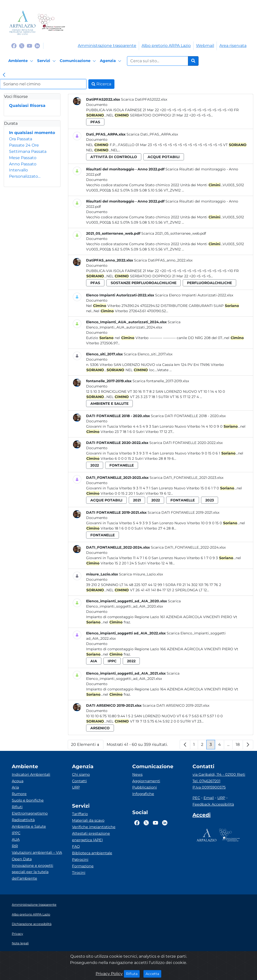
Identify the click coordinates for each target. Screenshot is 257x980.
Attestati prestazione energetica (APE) (91, 837)
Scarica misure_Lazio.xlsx (141, 574)
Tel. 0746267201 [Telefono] (206, 781)
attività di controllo (114, 157)
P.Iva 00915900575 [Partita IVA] (209, 787)
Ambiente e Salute (29, 826)
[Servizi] (47, 61)
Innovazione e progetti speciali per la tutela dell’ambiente (33, 872)
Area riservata (233, 46)
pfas (95, 122)
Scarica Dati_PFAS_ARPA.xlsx (152, 134)
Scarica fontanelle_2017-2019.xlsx (161, 381)
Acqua (18, 781)
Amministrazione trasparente (107, 46)
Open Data (22, 859)
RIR (15, 846)
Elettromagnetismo (30, 813)
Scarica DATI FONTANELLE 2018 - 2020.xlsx (188, 416)
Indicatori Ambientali (31, 774)
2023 (210, 500)
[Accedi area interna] (202, 816)
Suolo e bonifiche (28, 800)
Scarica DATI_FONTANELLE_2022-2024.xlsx (188, 547)
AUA (16, 839)
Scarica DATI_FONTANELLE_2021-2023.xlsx (186, 478)
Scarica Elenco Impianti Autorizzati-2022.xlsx (194, 295)
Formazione (83, 866)
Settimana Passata (28, 151)
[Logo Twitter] (22, 46)
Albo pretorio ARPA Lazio (166, 46)
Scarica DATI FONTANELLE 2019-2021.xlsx (183, 512)
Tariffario (80, 814)
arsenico (100, 728)
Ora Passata (21, 139)
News (137, 774)
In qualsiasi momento (32, 133)
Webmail (205, 46)
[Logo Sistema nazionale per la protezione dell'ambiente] (51, 23)
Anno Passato (23, 164)
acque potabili (164, 157)
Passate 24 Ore (24, 145)
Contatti (79, 781)
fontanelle (122, 465)
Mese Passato (23, 158)
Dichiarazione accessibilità (32, 924)
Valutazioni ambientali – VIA (37, 853)
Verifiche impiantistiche (94, 827)
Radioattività (23, 820)
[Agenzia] (111, 61)
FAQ (76, 846)
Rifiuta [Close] (133, 973)
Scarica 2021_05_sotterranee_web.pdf (174, 233)
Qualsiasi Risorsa (27, 106)
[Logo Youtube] (29, 46)
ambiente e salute (109, 404)
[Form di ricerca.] (158, 61)
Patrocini (80, 860)
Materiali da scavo (88, 820)
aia (94, 661)
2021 (137, 500)
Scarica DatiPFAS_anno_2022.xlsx (163, 260)
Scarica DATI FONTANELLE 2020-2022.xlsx (186, 443)
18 (239, 746)
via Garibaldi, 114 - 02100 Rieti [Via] (219, 774)
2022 (95, 465)
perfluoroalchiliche (209, 283)
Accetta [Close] (153, 973)
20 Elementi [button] (87, 746)
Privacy (17, 934)
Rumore (19, 794)
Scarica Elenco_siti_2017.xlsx (148, 354)
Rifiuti (17, 807)
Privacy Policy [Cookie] (109, 974)
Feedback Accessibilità (213, 804)
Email (209, 798)
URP (76, 787)
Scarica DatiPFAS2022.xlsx (144, 99)
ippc (112, 661)
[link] (4, 75)
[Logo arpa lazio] (22, 23)
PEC (196, 798)
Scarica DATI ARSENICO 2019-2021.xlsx (176, 705)
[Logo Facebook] (14, 46)
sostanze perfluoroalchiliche (144, 283)
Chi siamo (81, 774)
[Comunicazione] (79, 61)
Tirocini (79, 873)
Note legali (20, 943)
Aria (15, 787)
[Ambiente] (21, 61)
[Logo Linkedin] (37, 46)
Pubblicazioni (145, 787)
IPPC (16, 833)
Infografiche (143, 794)
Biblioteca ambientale (92, 853)
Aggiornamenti (146, 781)
